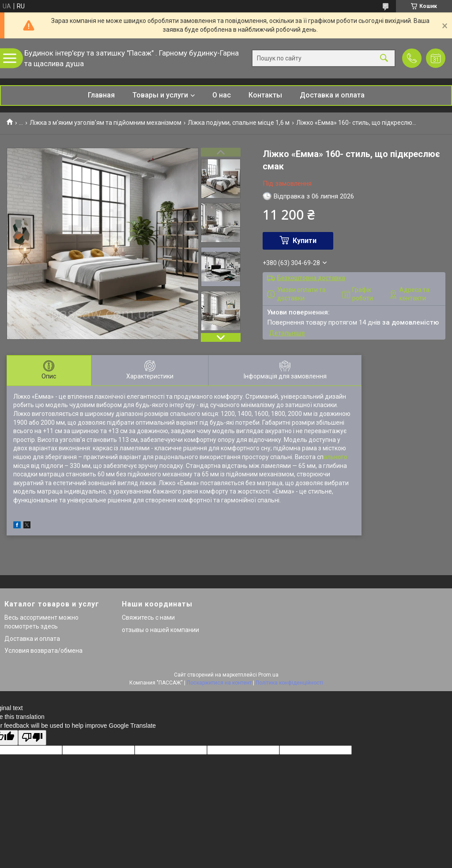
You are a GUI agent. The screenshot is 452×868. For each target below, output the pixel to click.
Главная (101, 95)
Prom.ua (268, 675)
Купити (305, 241)
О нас (222, 95)
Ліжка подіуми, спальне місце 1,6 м (239, 123)
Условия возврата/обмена (43, 651)
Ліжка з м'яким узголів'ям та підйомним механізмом (105, 123)
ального (335, 457)
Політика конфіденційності (289, 683)
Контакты (265, 95)
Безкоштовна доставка (311, 278)
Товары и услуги (160, 95)
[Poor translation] (32, 738)
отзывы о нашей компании (160, 630)
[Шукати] (384, 58)
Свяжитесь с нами (148, 617)
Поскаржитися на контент (219, 683)
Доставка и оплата (332, 95)
